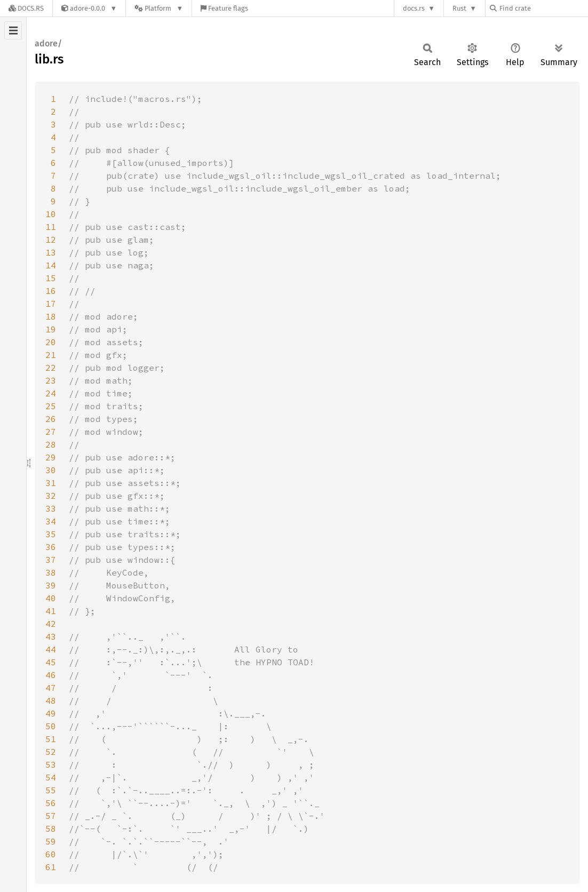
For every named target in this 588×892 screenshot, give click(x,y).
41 (51, 611)
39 (51, 585)
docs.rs (414, 8)
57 (51, 816)
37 (51, 560)
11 (51, 227)
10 (51, 214)
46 (51, 675)
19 (51, 329)
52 (51, 752)
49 (51, 713)
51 (51, 739)
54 (51, 777)
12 (51, 240)
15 (51, 278)
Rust (459, 8)
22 (51, 368)
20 (51, 342)
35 (51, 534)
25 (51, 406)
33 (51, 508)
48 (51, 700)
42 (51, 624)
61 (51, 867)
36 (51, 547)
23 (51, 380)
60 (51, 854)
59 (51, 841)
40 (51, 598)
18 (51, 316)
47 (51, 688)
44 (51, 649)
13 (51, 252)
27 (51, 432)
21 (51, 355)
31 (51, 483)
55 (51, 790)
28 (51, 444)
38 (51, 572)
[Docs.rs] (26, 8)
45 (51, 662)
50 (51, 726)
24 (51, 393)
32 (51, 496)
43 (51, 636)
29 (51, 457)
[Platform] (159, 8)
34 (51, 521)
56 (51, 803)
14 (51, 265)
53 (51, 764)
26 (51, 419)
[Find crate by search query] (543, 8)
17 (51, 304)
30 (51, 470)
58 (51, 829)
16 (51, 291)
